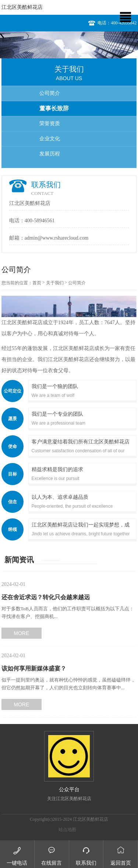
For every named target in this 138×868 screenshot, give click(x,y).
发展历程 (50, 154)
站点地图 (67, 830)
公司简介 (50, 93)
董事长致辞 (54, 108)
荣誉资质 (50, 123)
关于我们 (55, 283)
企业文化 (50, 139)
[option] (69, 45)
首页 (37, 283)
